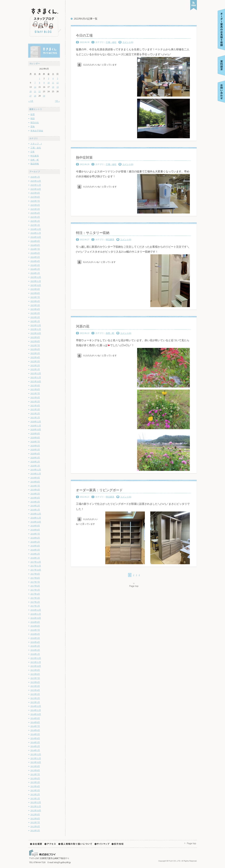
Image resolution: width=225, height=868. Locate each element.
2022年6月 (35, 349)
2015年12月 (36, 658)
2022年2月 (35, 365)
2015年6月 (35, 682)
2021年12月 (36, 373)
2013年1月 (35, 799)
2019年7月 (35, 486)
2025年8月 (35, 197)
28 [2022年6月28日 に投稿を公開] (35, 96)
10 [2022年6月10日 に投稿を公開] (49, 83)
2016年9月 (35, 622)
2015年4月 (35, 690)
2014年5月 (35, 734)
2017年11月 (36, 566)
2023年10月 (36, 285)
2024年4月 (35, 261)
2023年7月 (35, 297)
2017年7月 (35, 582)
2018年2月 (35, 554)
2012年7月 (35, 822)
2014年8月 (35, 722)
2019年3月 (35, 502)
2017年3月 (35, 598)
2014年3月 (35, 742)
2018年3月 (35, 550)
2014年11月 (36, 710)
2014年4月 (35, 738)
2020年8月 (35, 438)
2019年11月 (36, 474)
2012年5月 (35, 831)
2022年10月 (36, 333)
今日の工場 (84, 35)
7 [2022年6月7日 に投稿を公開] (35, 83)
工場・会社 (36, 148)
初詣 (33, 119)
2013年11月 (36, 758)
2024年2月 (35, 269)
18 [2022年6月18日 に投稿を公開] (53, 87)
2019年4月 (35, 498)
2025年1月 (35, 225)
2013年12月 (36, 754)
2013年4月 (35, 786)
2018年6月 (35, 538)
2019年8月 (35, 482)
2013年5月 (35, 782)
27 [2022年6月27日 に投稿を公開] (31, 96)
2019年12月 (36, 470)
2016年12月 (36, 610)
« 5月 (31, 101)
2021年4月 (35, 406)
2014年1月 (35, 750)
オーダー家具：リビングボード (99, 490)
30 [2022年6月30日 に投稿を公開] (44, 96)
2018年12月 (36, 514)
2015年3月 (35, 694)
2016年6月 (35, 634)
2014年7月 (35, 726)
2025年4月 (35, 213)
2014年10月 (36, 714)
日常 (33, 152)
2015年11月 (36, 662)
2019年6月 (35, 490)
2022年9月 (35, 337)
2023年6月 (35, 301)
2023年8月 (35, 293)
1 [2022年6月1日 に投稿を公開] (40, 78)
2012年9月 (35, 815)
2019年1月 (35, 510)
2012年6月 (35, 826)
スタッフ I (36, 144)
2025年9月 (35, 193)
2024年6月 (35, 253)
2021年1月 (35, 418)
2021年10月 (36, 381)
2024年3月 (35, 265)
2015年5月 (35, 686)
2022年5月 (35, 353)
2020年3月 (35, 458)
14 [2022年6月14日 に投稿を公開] (35, 87)
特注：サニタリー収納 (93, 233)
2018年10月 (36, 522)
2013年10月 (36, 762)
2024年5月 (35, 257)
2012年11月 (36, 806)
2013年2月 (35, 794)
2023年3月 (35, 313)
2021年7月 (35, 393)
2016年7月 (35, 630)
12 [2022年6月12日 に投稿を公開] (57, 83)
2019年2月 (35, 506)
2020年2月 (35, 462)
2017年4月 (35, 594)
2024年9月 (35, 241)
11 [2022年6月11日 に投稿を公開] (53, 83)
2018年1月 (35, 558)
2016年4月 (35, 642)
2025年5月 (35, 209)
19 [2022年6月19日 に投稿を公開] (57, 87)
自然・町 (35, 160)
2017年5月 (35, 590)
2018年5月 (35, 542)
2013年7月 (35, 774)
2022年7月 (35, 345)
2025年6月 (35, 205)
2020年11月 (36, 426)
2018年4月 (35, 546)
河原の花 (83, 326)
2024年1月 (35, 273)
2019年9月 (35, 478)
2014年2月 (35, 746)
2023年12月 (36, 277)
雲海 (33, 127)
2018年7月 (35, 534)
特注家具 (35, 156)
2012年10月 (36, 810)
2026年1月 (35, 177)
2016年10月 (36, 618)
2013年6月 (35, 778)
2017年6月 (35, 586)
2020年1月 (35, 466)
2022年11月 (36, 329)
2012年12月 (36, 802)
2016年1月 (35, 654)
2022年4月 (35, 357)
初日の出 (35, 123)
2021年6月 (35, 398)
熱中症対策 (84, 158)
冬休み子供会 (37, 131)
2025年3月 (35, 217)
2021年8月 (35, 389)
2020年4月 (35, 454)
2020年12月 (36, 422)
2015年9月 (35, 670)
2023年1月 (35, 321)
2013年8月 (35, 770)
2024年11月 (36, 233)
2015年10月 (36, 666)
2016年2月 (35, 650)
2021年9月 (35, 386)
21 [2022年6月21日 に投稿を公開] (35, 91)
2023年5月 (35, 305)
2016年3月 (35, 646)
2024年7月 (35, 249)
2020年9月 (35, 434)
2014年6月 (35, 730)
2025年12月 (36, 181)
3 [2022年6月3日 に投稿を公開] (49, 78)
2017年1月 (35, 606)
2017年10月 (36, 570)
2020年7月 (35, 442)
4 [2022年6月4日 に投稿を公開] (53, 78)
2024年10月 (36, 237)
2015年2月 (35, 698)
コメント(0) (128, 42)
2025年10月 (36, 189)
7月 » (57, 101)
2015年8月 (35, 674)
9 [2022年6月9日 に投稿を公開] (44, 83)
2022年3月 (35, 361)
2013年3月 (35, 790)
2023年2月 (35, 317)
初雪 (33, 115)
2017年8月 (35, 578)
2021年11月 (36, 377)
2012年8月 (35, 819)
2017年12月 (36, 562)
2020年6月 (35, 446)
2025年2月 (35, 221)
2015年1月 (35, 702)
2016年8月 (35, 626)
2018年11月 (36, 518)
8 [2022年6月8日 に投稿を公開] (40, 83)
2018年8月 (35, 530)
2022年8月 (35, 341)
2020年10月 (36, 430)
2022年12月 (36, 325)
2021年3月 (35, 409)
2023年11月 (36, 281)
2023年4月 (35, 309)
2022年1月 (35, 369)
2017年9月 (35, 574)
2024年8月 (35, 245)
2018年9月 (35, 526)
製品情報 (35, 164)
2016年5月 (35, 638)
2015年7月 (35, 678)
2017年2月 (35, 602)
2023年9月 (35, 289)
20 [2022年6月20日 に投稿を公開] (31, 91)
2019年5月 (35, 494)
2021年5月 (35, 402)
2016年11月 (36, 614)
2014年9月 (35, 718)
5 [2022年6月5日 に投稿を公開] (57, 78)
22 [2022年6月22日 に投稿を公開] (40, 91)
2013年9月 (35, 766)
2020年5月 (35, 450)
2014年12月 (36, 706)
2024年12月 (36, 229)
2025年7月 (35, 201)
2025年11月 (36, 185)
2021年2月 (35, 414)
